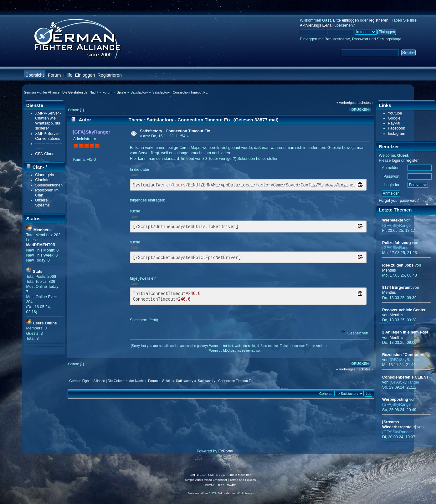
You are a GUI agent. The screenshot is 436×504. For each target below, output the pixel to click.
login (396, 160)
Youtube (395, 113)
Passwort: (392, 176)
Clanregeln (44, 175)
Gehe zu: (326, 394)
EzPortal (226, 451)
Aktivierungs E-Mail (317, 25)
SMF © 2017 (217, 475)
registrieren (378, 20)
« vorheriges (346, 103)
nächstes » (365, 103)
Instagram (396, 134)
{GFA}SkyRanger (91, 132)
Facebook (396, 128)
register (412, 160)
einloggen (350, 20)
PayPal (394, 123)
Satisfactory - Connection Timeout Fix (175, 131)
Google (394, 118)
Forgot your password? (399, 201)
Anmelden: (391, 168)
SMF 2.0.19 (197, 475)
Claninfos (43, 180)
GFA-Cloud (45, 154)
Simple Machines (239, 475)
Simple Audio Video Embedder (206, 480)
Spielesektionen (49, 185)
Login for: (392, 185)
